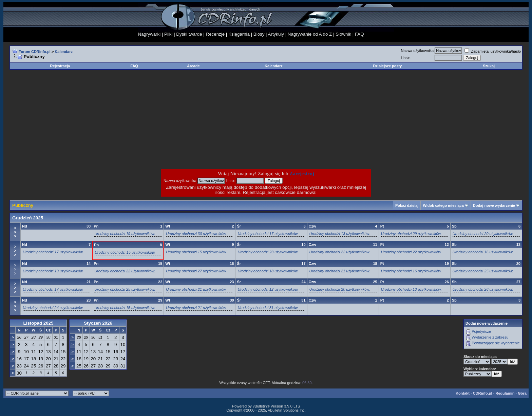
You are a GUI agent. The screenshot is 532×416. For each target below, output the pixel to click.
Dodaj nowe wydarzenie (494, 205)
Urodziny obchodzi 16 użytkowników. (483, 252)
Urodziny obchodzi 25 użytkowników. (483, 271)
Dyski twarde (189, 34)
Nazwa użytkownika (417, 51)
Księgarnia (239, 34)
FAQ (359, 34)
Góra (522, 393)
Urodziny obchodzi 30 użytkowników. (196, 234)
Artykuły (276, 34)
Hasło (406, 58)
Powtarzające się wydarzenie (496, 343)
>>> (15, 232)
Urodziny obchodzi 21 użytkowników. (340, 271)
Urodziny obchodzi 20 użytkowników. (483, 234)
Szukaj (489, 66)
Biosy (259, 34)
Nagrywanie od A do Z (310, 34)
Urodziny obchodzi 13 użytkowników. (340, 234)
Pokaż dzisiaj (407, 205)
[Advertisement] (212, 119)
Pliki (168, 34)
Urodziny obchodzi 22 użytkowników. (340, 252)
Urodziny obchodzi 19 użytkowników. (125, 234)
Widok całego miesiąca (443, 205)
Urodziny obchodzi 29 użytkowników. (411, 234)
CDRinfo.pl (483, 393)
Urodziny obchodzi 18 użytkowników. (268, 271)
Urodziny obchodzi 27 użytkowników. (196, 271)
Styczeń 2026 (98, 323)
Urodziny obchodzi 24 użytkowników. (53, 308)
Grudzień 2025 (28, 218)
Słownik (343, 34)
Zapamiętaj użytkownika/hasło (493, 51)
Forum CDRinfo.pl (35, 52)
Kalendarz (274, 66)
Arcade (193, 66)
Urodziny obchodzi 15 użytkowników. (125, 252)
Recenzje (215, 34)
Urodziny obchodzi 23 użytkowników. (268, 252)
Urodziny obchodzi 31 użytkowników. (268, 308)
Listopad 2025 (39, 323)
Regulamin (505, 393)
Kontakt (463, 393)
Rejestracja (60, 66)
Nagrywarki (149, 34)
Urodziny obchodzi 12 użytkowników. (268, 289)
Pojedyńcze (481, 331)
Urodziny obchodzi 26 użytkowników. (483, 289)
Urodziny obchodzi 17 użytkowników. (268, 234)
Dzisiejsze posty (387, 66)
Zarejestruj (302, 174)
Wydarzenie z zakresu (490, 337)
